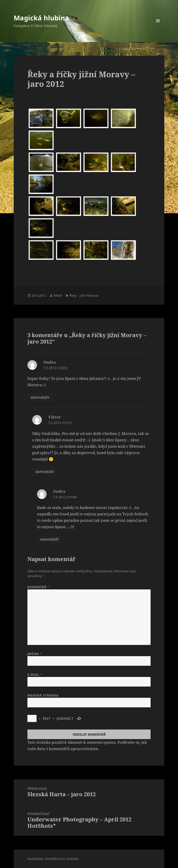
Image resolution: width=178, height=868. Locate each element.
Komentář (38, 587)
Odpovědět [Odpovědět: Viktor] (45, 472)
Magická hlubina (41, 18)
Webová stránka (43, 695)
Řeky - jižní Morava (84, 295)
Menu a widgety (158, 27)
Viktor (58, 295)
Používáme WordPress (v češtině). (53, 859)
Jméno (35, 654)
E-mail (35, 675)
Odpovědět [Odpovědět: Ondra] (40, 398)
